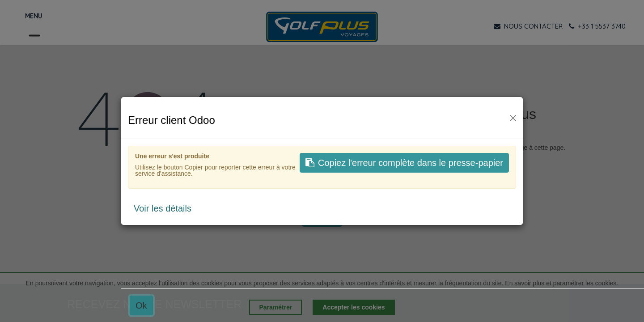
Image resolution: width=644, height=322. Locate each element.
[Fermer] (513, 118)
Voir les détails (163, 208)
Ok (141, 305)
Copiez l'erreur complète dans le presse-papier (404, 163)
